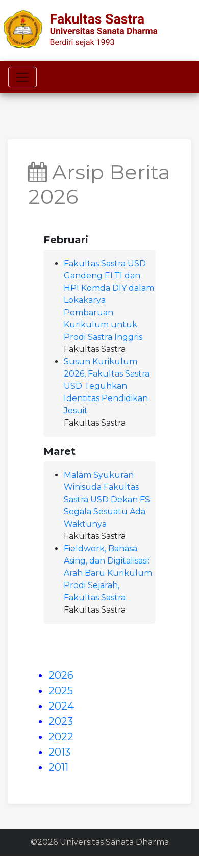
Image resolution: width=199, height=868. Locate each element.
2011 (58, 767)
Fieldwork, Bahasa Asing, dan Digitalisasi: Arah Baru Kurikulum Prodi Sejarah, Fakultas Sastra (108, 573)
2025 (61, 691)
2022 (61, 737)
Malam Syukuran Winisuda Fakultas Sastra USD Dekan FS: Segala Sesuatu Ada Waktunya (108, 499)
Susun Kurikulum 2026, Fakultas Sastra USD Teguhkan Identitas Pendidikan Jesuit (107, 386)
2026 (61, 675)
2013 (59, 752)
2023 (61, 721)
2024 (61, 706)
